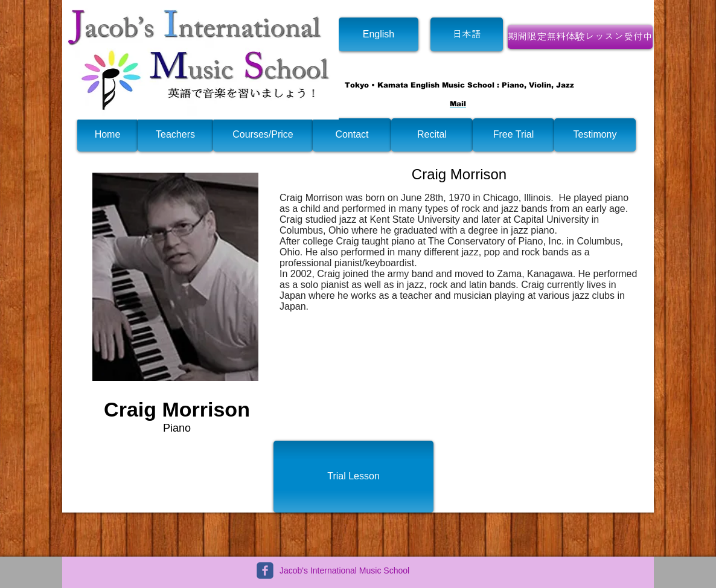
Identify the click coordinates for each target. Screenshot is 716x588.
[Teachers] (175, 135)
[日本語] (467, 34)
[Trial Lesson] (353, 477)
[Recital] (432, 135)
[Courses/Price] (263, 135)
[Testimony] (595, 135)
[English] (379, 34)
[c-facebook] (265, 570)
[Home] (107, 135)
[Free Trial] (513, 135)
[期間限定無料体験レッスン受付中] (580, 37)
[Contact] (352, 135)
